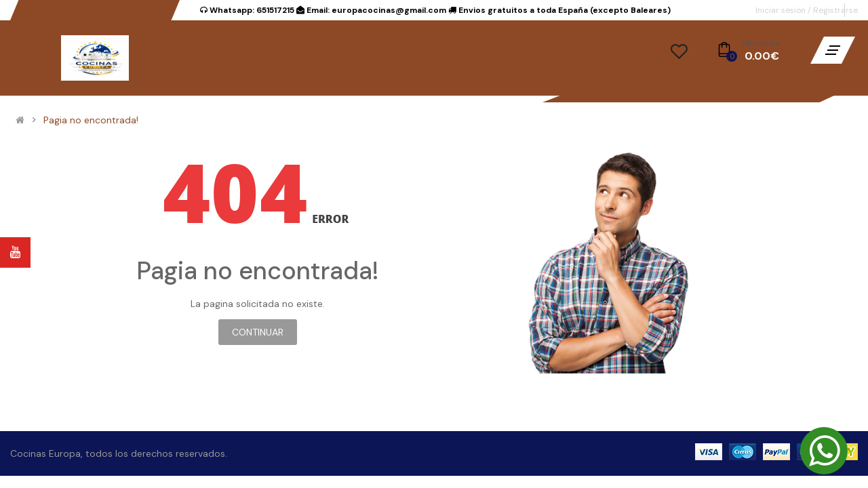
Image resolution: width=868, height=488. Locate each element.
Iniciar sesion (782, 10)
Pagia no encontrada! (91, 120)
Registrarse (835, 10)
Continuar (258, 332)
